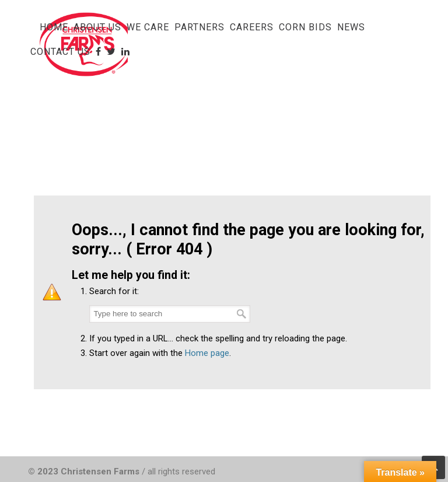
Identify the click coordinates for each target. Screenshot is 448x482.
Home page (207, 353)
